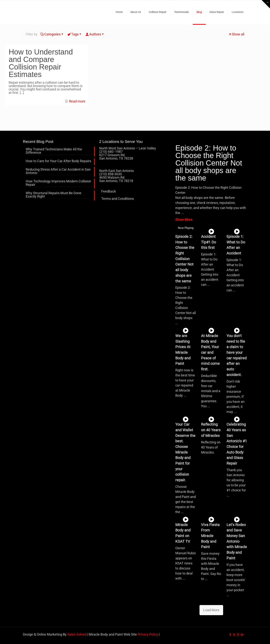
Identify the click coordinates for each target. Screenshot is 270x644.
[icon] (242, 635)
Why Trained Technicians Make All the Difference (54, 151)
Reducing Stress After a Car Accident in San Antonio (58, 171)
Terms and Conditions (118, 199)
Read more (77, 101)
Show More (184, 220)
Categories (52, 34)
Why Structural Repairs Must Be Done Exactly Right (54, 195)
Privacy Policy (148, 634)
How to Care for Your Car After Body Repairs (58, 161)
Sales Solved (77, 634)
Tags (75, 34)
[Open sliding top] (266, 4)
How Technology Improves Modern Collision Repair (58, 183)
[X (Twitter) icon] (234, 635)
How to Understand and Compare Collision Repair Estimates (41, 63)
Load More (211, 610)
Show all (236, 34)
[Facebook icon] (230, 635)
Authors (95, 34)
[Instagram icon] (238, 635)
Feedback (109, 191)
